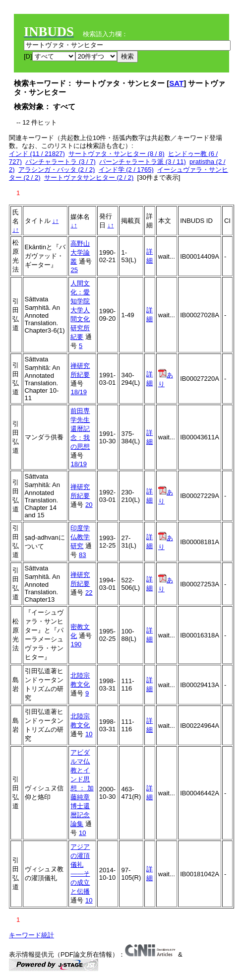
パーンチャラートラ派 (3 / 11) (143, 162)
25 (74, 270)
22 (89, 593)
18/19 (79, 392)
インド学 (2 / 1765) (126, 170)
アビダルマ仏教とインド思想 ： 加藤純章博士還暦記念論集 (82, 788)
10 (89, 734)
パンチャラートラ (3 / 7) (61, 162)
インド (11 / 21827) (37, 154)
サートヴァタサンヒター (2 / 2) (89, 177)
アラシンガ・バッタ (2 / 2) (57, 170)
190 (76, 644)
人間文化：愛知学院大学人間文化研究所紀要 (80, 310)
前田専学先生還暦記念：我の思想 (80, 429)
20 (89, 505)
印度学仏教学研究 (80, 537)
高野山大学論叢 (80, 252)
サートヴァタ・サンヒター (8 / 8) (117, 154)
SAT (176, 83)
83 (82, 555)
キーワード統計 (31, 935)
